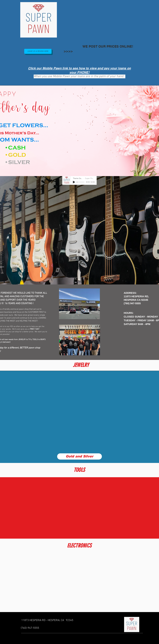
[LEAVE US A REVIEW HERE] (38, 51)
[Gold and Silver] (79, 456)
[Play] (74, 182)
